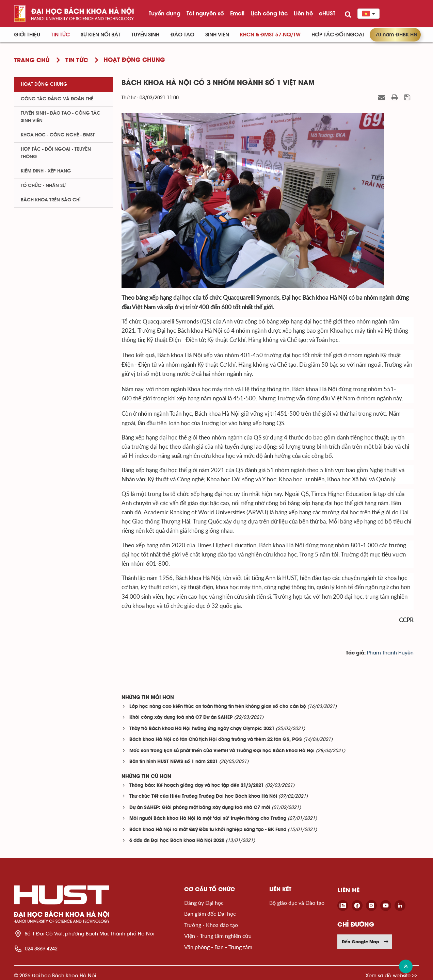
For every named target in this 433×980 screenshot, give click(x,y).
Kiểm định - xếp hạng (46, 171)
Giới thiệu (27, 35)
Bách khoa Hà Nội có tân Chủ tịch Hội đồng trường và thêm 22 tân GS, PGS (216, 740)
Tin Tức (60, 35)
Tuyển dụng (165, 13)
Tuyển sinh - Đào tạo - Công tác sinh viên (61, 117)
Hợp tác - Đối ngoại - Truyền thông (56, 153)
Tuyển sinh (145, 35)
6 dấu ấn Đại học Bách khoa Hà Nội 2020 (177, 841)
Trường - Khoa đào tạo (211, 925)
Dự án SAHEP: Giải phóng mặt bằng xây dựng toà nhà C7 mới (200, 808)
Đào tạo (182, 35)
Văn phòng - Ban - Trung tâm (218, 947)
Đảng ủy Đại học (204, 903)
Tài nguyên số (205, 13)
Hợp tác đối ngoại (338, 35)
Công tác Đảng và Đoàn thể (57, 99)
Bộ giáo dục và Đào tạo (297, 903)
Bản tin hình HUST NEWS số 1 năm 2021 (174, 762)
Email (237, 13)
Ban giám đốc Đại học (210, 913)
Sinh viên (217, 35)
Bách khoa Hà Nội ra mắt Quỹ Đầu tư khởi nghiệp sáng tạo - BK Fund (208, 830)
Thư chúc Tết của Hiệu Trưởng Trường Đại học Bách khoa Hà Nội (203, 796)
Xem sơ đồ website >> (391, 975)
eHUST (327, 13)
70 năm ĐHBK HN (396, 35)
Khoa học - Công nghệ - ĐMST (58, 135)
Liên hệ (303, 13)
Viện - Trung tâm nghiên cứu (218, 936)
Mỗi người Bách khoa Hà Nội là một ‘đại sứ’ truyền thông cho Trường (208, 819)
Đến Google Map (365, 942)
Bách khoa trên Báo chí (51, 200)
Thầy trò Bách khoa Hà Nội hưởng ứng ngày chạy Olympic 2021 (202, 729)
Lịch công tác (269, 13)
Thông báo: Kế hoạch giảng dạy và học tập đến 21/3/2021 (197, 786)
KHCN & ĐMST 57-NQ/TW (270, 35)
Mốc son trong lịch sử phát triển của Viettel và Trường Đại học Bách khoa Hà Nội (222, 751)
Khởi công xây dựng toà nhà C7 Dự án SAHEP (181, 718)
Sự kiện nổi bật (101, 35)
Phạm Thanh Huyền (390, 653)
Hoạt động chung (44, 84)
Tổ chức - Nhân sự (43, 186)
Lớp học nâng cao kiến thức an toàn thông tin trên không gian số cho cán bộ (218, 707)
